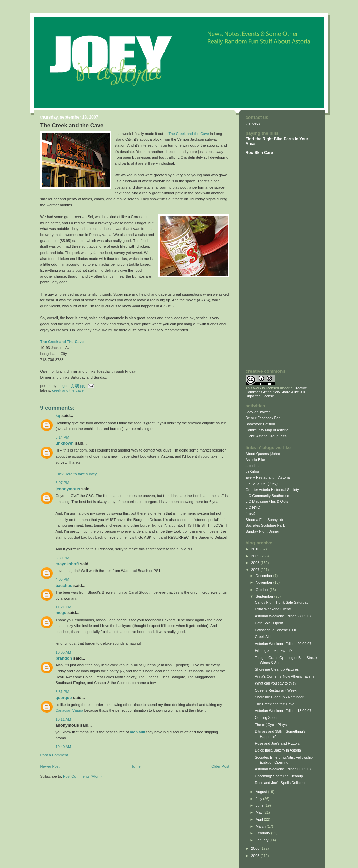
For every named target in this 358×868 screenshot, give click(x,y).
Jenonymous (68, 489)
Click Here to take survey (76, 474)
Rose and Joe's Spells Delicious (280, 783)
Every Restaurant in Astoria (268, 477)
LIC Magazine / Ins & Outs (267, 501)
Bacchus (64, 586)
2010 (256, 549)
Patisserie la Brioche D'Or (275, 630)
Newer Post (50, 766)
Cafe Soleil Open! (269, 623)
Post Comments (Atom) (82, 776)
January (262, 840)
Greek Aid (262, 637)
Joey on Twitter (258, 412)
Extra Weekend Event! (273, 609)
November (264, 582)
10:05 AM (64, 652)
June (260, 805)
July (259, 799)
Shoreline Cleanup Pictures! (277, 669)
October (262, 590)
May (259, 812)
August (262, 792)
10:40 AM (64, 747)
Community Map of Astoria (267, 430)
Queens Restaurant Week (275, 690)
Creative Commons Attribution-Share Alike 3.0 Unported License (276, 392)
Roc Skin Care (259, 153)
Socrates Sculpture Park (265, 525)
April (260, 819)
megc (61, 613)
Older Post (220, 766)
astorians (253, 466)
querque (64, 698)
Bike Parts (284, 139)
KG (58, 416)
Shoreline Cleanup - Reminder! (279, 697)
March (261, 826)
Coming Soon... (267, 717)
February (263, 833)
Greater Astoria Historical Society (272, 490)
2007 (256, 570)
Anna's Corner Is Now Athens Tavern (284, 676)
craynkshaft (67, 564)
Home (135, 766)
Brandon (64, 658)
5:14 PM (63, 437)
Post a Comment (54, 755)
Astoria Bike (256, 460)
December (264, 576)
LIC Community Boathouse (267, 496)
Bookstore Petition (261, 424)
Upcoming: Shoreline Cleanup (279, 776)
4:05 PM (63, 579)
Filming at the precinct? (273, 650)
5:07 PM (63, 483)
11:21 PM (64, 607)
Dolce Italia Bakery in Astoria (278, 750)
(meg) (250, 513)
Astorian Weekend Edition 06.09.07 (283, 769)
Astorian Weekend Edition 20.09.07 (283, 644)
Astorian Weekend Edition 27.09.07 (283, 616)
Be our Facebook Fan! (264, 418)
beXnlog (252, 471)
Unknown (65, 443)
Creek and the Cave (68, 390)
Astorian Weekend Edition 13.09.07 (283, 711)
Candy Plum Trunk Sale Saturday (281, 602)
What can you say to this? (275, 683)
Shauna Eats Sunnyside (265, 520)
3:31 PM (63, 692)
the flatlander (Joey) (262, 483)
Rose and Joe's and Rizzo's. (277, 743)
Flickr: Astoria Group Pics (266, 436)
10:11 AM (64, 719)
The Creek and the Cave (189, 134)
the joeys (253, 123)
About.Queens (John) (263, 454)
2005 (256, 856)
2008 (256, 563)
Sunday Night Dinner (263, 531)
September (265, 596)
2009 (256, 556)
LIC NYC (253, 507)
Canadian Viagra (69, 710)
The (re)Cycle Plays (271, 725)
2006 (256, 848)
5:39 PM (63, 558)
